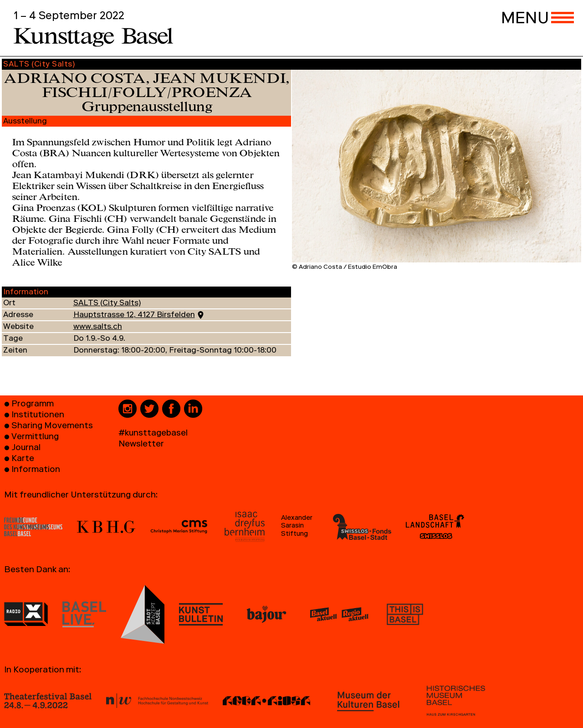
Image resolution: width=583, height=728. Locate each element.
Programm (33, 405)
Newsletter (141, 445)
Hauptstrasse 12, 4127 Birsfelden (134, 315)
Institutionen (38, 416)
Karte (23, 459)
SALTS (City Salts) (107, 304)
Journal (26, 449)
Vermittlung (35, 438)
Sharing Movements (52, 427)
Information (36, 470)
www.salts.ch (98, 327)
